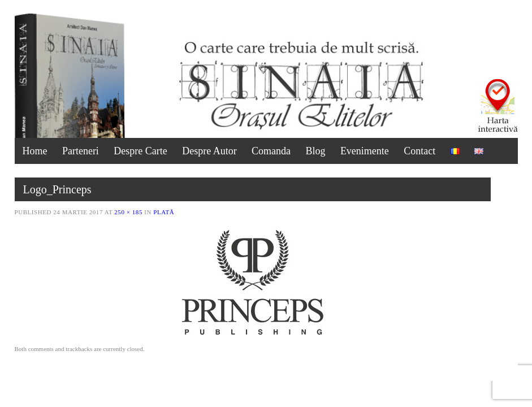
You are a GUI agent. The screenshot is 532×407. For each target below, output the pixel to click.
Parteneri (81, 151)
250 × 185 (128, 212)
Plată (164, 212)
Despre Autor (209, 151)
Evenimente (365, 151)
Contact (419, 151)
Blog (315, 151)
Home (35, 151)
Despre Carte (140, 151)
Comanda (271, 151)
